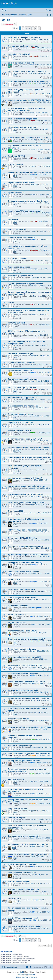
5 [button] (33, 28)
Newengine (34, 184)
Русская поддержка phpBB (26, 975)
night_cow (34, 781)
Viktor (32, 540)
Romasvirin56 (35, 73)
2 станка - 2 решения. (18, 258)
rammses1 (34, 56)
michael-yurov (35, 608)
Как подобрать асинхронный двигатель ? (27, 486)
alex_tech (34, 221)
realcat (32, 819)
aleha (32, 496)
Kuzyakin (33, 684)
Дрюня (33, 867)
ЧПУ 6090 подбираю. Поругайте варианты (27, 530)
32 (41, 179)
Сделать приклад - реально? (21, 362)
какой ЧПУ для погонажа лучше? (23, 918)
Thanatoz (33, 513)
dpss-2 (32, 166)
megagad (33, 523)
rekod (32, 381)
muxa (32, 883)
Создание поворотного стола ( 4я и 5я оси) (28, 201)
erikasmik (33, 747)
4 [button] (29, 28)
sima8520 (34, 174)
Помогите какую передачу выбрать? (25, 439)
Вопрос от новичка (17, 614)
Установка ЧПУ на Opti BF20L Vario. (24, 890)
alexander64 (34, 416)
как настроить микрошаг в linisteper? (25, 478)
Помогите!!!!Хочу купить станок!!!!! (24, 38)
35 (50, 179)
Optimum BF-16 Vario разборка (22, 238)
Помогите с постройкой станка (22, 649)
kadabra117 (34, 250)
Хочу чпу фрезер (16, 779)
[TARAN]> (34, 875)
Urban (32, 94)
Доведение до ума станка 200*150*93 (25, 665)
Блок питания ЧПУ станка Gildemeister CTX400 (29, 727)
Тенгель (32, 676)
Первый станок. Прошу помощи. (23, 46)
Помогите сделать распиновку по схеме (27, 503)
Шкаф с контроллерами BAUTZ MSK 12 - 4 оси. (30, 100)
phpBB (22, 972)
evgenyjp (33, 239)
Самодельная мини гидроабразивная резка (28, 81)
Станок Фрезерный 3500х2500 (22, 873)
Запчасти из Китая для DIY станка (24, 571)
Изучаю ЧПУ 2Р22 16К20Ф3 (20, 423)
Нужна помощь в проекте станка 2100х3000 (28, 554)
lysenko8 (33, 591)
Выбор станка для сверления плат (24, 761)
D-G (31, 633)
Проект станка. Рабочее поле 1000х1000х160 (28, 699)
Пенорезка (13, 219)
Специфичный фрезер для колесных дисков (29, 447)
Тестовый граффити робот (20, 276)
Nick (31, 480)
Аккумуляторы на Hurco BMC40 (23, 631)
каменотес (34, 203)
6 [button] (36, 28)
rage (31, 441)
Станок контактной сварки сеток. (23, 119)
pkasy (32, 408)
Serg (32, 600)
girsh (32, 304)
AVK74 (33, 912)
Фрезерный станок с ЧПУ (20, 431)
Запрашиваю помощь (18, 809)
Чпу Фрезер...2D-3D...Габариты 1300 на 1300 (28, 844)
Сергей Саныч (35, 701)
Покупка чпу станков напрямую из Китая (27, 71)
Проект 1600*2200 (16, 193)
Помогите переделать (18, 606)
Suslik (32, 532)
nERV (32, 793)
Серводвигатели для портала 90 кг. (24, 406)
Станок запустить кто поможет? (23, 598)
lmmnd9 (33, 459)
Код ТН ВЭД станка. (17, 623)
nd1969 (33, 48)
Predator (33, 573)
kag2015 (33, 400)
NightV (33, 763)
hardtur (33, 625)
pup (31, 335)
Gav (32, 260)
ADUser (33, 158)
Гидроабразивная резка (19, 267)
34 (47, 179)
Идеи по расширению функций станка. (26, 284)
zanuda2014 (33, 846)
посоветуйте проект (17, 817)
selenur (33, 65)
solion (32, 112)
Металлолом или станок (19, 881)
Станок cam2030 (15, 511)
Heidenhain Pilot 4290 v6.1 (20, 54)
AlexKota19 (34, 315)
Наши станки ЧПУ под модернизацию (25, 211)
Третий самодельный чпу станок (23, 379)
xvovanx (33, 150)
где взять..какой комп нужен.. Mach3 (25, 926)
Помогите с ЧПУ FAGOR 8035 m (22, 538)
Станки (5, 20)
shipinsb (33, 194)
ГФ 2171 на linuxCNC (18, 229)
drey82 (33, 39)
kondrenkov (34, 356)
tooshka (33, 920)
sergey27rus (35, 581)
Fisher (32, 756)
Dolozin (33, 651)
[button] (39, 28)
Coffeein (33, 373)
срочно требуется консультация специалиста (29, 457)
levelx (32, 425)
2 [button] (23, 28)
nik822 (32, 556)
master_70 (34, 856)
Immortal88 (34, 346)
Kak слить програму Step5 (20, 746)
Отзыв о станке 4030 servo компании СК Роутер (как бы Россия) (26, 109)
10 (50, 394)
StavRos (33, 296)
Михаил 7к (34, 129)
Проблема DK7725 (16, 156)
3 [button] (26, 28)
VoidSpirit (34, 389)
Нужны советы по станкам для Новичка (26, 682)
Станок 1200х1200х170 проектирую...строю (28, 137)
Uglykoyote (34, 811)
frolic (32, 692)
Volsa (32, 325)
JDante (33, 231)
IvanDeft (33, 286)
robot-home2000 (36, 449)
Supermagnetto (35, 470)
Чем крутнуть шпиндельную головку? (26, 563)
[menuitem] (4, 10)
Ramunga (33, 269)
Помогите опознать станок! (21, 414)
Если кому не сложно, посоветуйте (24, 836)
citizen (11, 302)
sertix (32, 504)
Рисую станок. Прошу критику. (22, 387)
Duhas (32, 364)
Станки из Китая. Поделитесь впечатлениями (29, 754)
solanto (33, 616)
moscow (33, 139)
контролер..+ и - (15, 898)
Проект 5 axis (14, 579)
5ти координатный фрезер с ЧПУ (23, 398)
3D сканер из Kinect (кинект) (21, 63)
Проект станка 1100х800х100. (21, 371)
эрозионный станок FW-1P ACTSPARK (26, 494)
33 (44, 179)
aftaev (32, 83)
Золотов (33, 121)
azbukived (33, 102)
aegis (32, 721)
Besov (32, 838)
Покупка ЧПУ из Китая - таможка (23, 674)
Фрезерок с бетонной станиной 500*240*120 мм (30, 172)
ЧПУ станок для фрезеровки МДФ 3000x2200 (29, 854)
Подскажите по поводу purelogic (23, 127)
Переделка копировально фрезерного (26, 546)
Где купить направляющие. (21, 354)
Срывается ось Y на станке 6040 (23, 690)
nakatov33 (34, 713)
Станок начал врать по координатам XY (26, 639)
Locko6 (33, 488)
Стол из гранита (15, 164)
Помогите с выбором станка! (21, 590)
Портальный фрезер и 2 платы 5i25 (25, 657)
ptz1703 (33, 277)
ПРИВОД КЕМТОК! (16, 323)
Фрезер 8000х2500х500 (18, 719)
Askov (32, 548)
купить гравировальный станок (23, 865)
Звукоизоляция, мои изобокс (21, 182)
